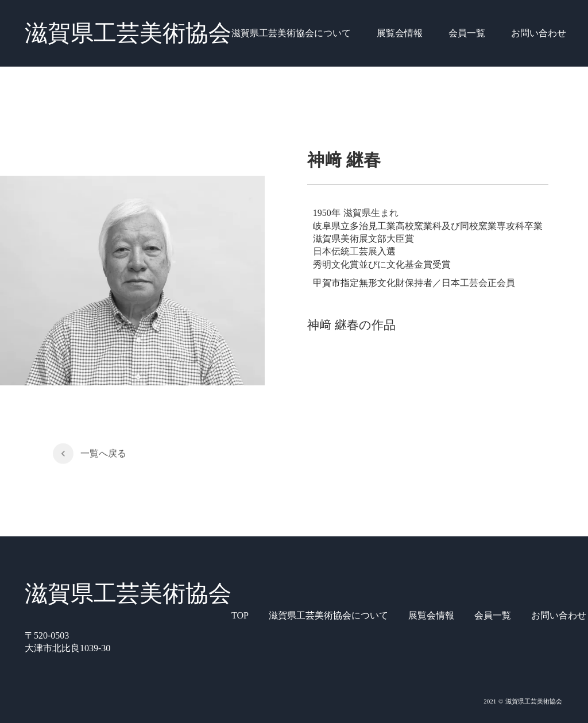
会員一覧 (467, 33)
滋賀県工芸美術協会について (291, 33)
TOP (240, 615)
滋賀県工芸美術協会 (128, 33)
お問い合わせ (539, 33)
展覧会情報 (400, 33)
